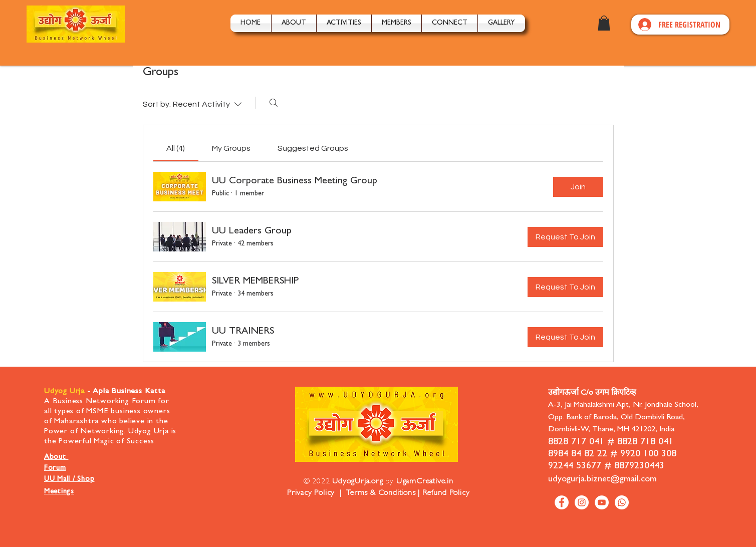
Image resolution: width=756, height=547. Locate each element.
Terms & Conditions (380, 493)
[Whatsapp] (622, 502)
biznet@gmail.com (622, 480)
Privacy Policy (311, 493)
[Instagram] (582, 502)
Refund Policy (446, 493)
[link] (176, 148)
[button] (344, 23)
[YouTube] (602, 502)
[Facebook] (562, 502)
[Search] (274, 103)
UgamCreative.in (425, 482)
